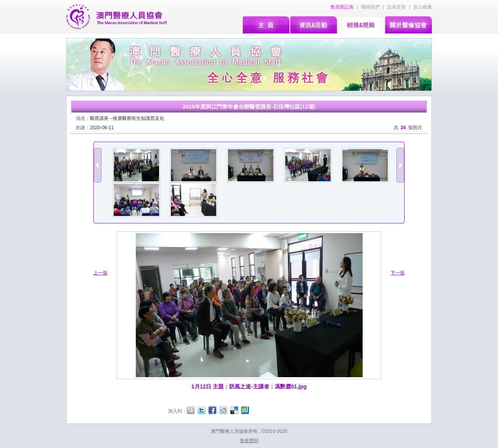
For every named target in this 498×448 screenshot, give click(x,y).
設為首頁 (396, 7)
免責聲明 (249, 441)
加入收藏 (423, 7)
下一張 (398, 273)
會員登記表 (342, 7)
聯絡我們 (370, 7)
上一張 (100, 273)
